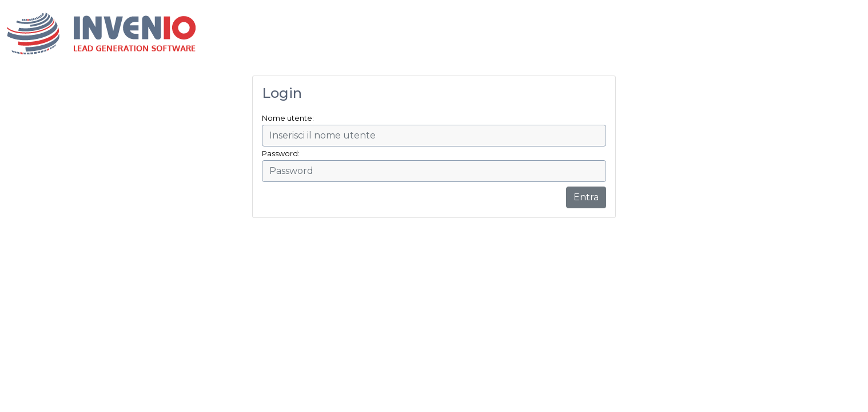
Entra (586, 197)
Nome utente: (288, 118)
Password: (281, 154)
